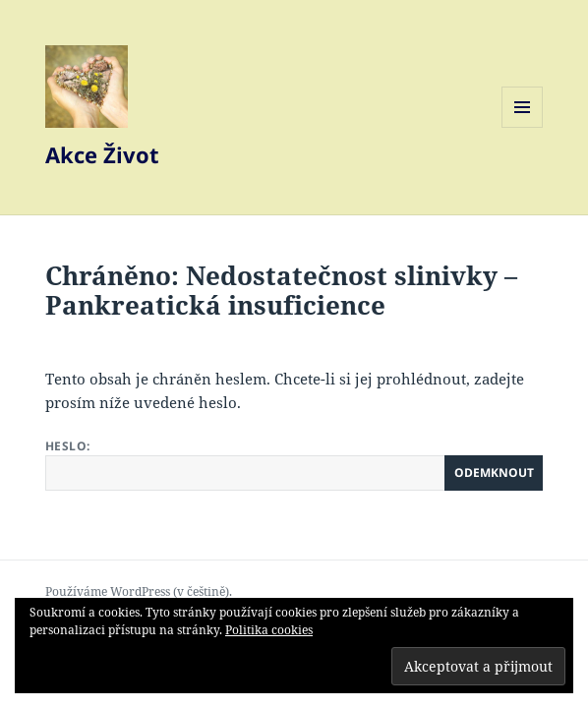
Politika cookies (269, 630)
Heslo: (294, 464)
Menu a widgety (523, 127)
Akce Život (102, 154)
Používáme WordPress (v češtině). (139, 591)
